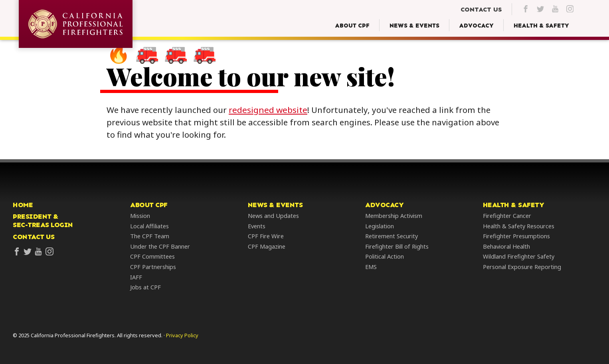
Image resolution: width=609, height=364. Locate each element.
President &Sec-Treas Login (43, 222)
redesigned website (273, 110)
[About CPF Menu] (352, 26)
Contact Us (34, 237)
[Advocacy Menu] (477, 26)
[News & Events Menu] (414, 26)
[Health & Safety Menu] (541, 26)
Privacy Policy (182, 335)
